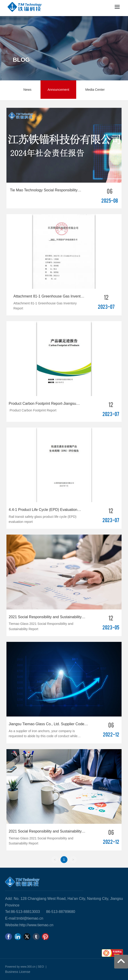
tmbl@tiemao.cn (30, 918)
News (27, 90)
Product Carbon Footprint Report (33, 410)
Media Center (95, 90)
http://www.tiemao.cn (36, 925)
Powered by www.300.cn (20, 967)
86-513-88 (19, 912)
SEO (41, 967)
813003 (34, 912)
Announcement (58, 90)
